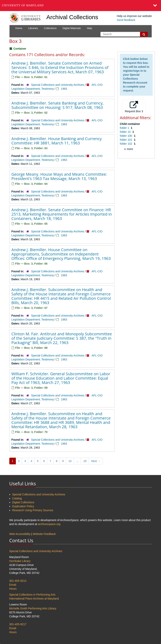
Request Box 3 (134, 107)
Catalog (17, 498)
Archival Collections (72, 17)
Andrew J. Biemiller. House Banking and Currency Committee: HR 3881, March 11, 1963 (57, 141)
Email (13, 585)
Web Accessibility (20, 534)
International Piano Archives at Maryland (34, 599)
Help (89, 28)
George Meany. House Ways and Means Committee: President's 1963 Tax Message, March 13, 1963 (59, 176)
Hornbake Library (20, 561)
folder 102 (126, 144)
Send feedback (126, 20)
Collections (50, 28)
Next (96, 461)
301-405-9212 (18, 581)
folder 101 (126, 140)
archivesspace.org (49, 524)
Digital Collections (23, 502)
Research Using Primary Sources (33, 510)
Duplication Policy (23, 506)
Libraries (33, 28)
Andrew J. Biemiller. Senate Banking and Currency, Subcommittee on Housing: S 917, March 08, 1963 (58, 105)
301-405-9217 (18, 624)
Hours (13, 589)
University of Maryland (23, 5)
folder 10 (126, 132)
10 (70, 461)
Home (19, 28)
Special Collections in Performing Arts (32, 595)
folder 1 (125, 128)
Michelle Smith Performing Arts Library (33, 608)
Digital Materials (72, 28)
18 (85, 461)
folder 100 (126, 136)
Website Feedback (44, 534)
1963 (64, 89)
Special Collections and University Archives (58, 85)
